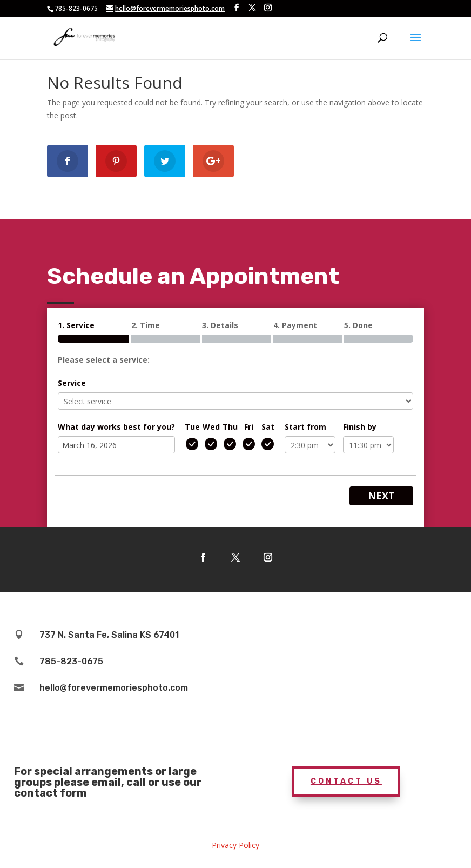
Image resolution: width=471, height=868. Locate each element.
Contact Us (346, 781)
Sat (268, 427)
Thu (230, 427)
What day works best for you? (116, 427)
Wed (211, 427)
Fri (249, 427)
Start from (305, 427)
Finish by (360, 427)
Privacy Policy (235, 845)
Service (72, 383)
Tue (192, 427)
